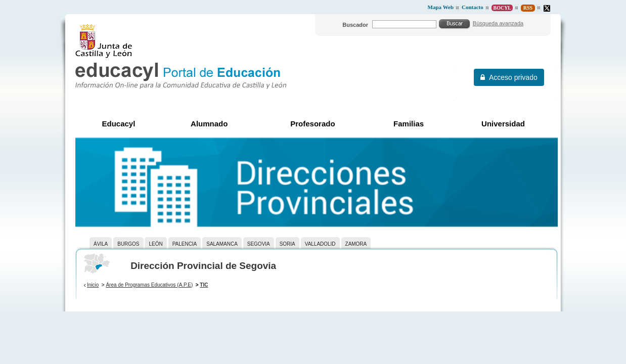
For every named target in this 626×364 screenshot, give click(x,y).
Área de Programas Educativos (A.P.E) (149, 285)
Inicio (93, 285)
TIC (204, 285)
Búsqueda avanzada (498, 23)
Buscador (355, 25)
